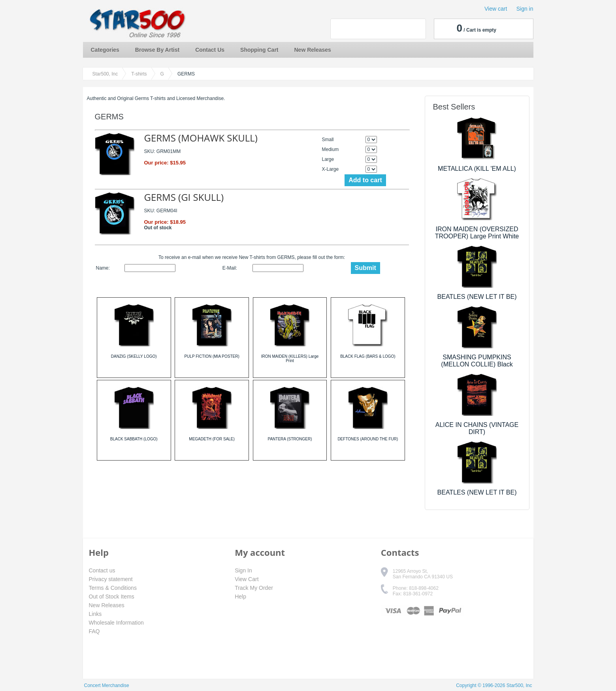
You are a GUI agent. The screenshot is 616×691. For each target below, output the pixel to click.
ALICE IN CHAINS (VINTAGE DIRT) (477, 428)
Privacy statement (111, 579)
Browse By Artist (157, 50)
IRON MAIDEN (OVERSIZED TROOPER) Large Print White (477, 233)
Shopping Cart (259, 50)
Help (240, 597)
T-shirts (139, 74)
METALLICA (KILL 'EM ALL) (477, 169)
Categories (105, 50)
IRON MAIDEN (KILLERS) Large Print (290, 359)
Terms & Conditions (113, 588)
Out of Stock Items (112, 597)
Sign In (243, 570)
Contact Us (210, 50)
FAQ (94, 631)
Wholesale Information (116, 623)
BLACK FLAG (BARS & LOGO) (368, 356)
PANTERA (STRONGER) (290, 439)
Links (95, 614)
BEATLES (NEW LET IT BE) (477, 297)
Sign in (525, 9)
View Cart (247, 579)
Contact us (102, 570)
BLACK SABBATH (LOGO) (134, 439)
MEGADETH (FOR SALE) (212, 439)
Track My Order (254, 588)
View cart (496, 9)
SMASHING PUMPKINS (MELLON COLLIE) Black (477, 361)
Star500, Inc (105, 74)
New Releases (313, 50)
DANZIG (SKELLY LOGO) (134, 356)
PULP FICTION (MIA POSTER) (212, 356)
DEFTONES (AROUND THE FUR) (368, 439)
